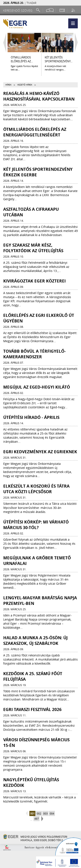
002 (39, 813)
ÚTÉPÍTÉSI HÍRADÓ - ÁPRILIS (31, 417)
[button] (73, 23)
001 (33, 813)
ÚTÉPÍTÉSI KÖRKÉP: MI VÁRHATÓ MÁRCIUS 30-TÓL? (36, 525)
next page (42, 819)
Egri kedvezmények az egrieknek (40, 452)
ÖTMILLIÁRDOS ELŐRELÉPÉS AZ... (22, 59)
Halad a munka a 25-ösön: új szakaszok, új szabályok (35, 641)
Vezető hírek (25, 85)
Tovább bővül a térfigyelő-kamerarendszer (34, 354)
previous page (27, 814)
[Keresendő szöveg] (18, 10)
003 (45, 813)
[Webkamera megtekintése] (62, 10)
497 (37, 819)
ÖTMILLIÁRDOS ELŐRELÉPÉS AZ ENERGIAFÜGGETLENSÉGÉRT (35, 132)
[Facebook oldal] (50, 10)
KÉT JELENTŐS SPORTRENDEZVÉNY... (59, 59)
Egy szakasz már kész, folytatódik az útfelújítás (33, 248)
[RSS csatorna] (74, 10)
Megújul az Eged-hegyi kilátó (37, 387)
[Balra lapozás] (4, 43)
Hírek (8, 85)
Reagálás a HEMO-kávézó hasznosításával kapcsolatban (39, 96)
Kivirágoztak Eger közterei (34, 281)
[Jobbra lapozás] (77, 43)
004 (52, 813)
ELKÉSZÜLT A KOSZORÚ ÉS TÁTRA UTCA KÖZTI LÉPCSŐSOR (36, 489)
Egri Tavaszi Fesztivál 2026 (32, 709)
